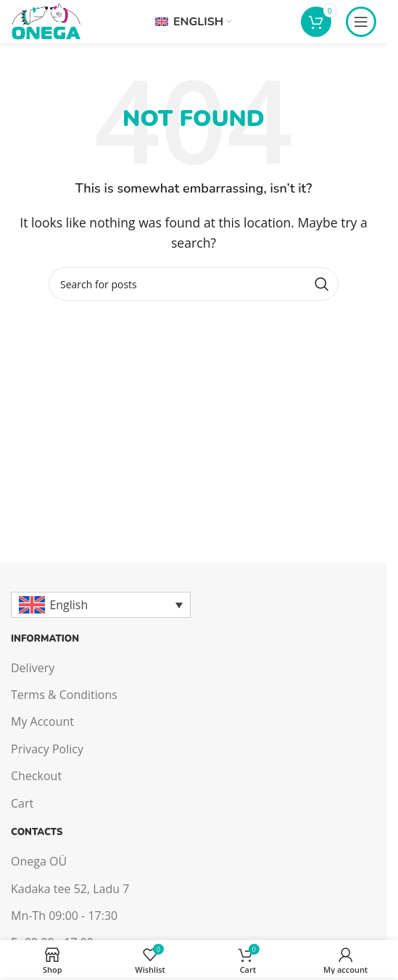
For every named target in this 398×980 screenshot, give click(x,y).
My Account (42, 721)
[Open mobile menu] (361, 22)
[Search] (194, 284)
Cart (22, 803)
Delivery (33, 668)
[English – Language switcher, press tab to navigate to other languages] (101, 605)
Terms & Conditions (64, 695)
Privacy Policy (47, 749)
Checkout (36, 776)
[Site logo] (46, 20)
